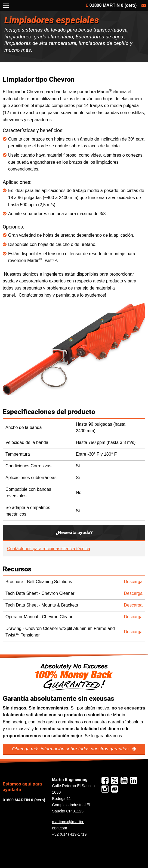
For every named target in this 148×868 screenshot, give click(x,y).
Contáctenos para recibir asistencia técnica (49, 549)
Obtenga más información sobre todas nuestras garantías (71, 749)
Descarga (133, 582)
